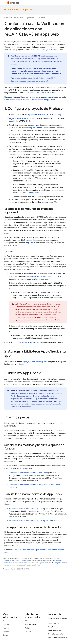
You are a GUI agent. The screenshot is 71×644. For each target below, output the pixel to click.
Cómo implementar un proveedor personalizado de (30, 100)
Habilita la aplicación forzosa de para (35, 521)
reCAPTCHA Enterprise (38, 56)
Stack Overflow (54, 623)
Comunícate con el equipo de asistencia (57, 619)
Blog (27, 621)
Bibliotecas (6, 632)
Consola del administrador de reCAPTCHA (42, 276)
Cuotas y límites (33, 193)
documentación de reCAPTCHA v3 (42, 93)
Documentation (11, 10)
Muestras (6, 628)
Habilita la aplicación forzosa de (26, 509)
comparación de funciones (36, 81)
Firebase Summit (31, 624)
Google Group (53, 627)
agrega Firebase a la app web (35, 362)
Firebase (7, 18)
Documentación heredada (58, 637)
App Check (28, 10)
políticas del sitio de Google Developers (54, 563)
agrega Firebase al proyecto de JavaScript (45, 115)
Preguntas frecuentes (56, 634)
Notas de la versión (55, 630)
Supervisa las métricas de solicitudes (28, 473)
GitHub (5, 635)
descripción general (44, 50)
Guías (5, 621)
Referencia (7, 624)
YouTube (28, 632)
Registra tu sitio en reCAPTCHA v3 (23, 119)
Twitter (28, 628)
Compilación (41, 18)
